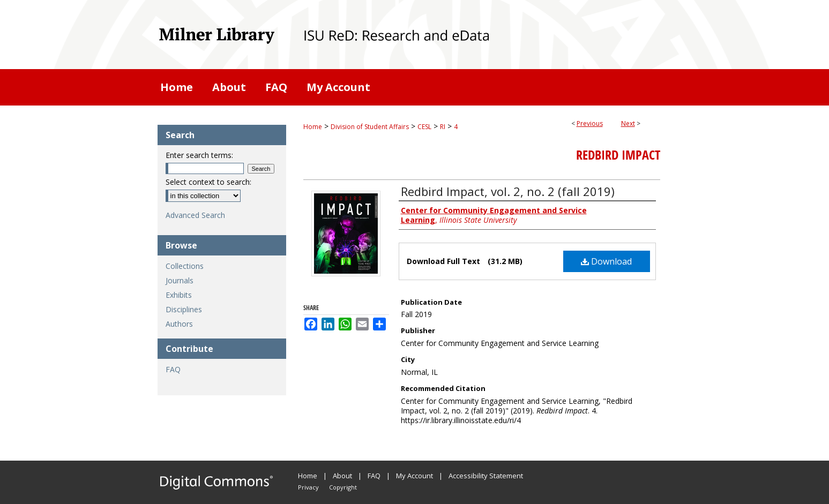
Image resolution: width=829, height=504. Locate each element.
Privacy (308, 487)
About (342, 476)
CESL (424, 127)
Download (606, 261)
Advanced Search (195, 215)
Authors (179, 324)
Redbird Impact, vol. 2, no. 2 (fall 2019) (508, 191)
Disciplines (184, 309)
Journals (180, 280)
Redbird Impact (618, 155)
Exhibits (179, 295)
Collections (185, 266)
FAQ (173, 369)
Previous (590, 123)
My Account (414, 476)
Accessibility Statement (486, 476)
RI (443, 127)
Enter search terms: (199, 155)
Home (313, 127)
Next (628, 123)
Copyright (343, 487)
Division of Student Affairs (370, 127)
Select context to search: (208, 182)
